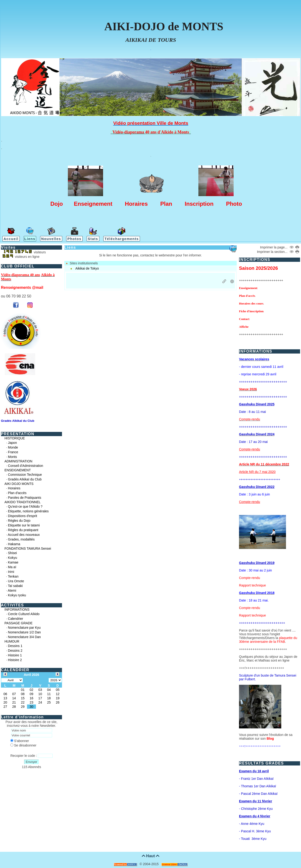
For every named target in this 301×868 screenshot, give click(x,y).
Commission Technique (25, 475)
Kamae (13, 562)
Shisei (12, 553)
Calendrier (16, 619)
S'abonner (20, 741)
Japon (12, 443)
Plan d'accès (17, 493)
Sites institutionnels (82, 263)
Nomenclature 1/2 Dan (24, 632)
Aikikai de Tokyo (87, 268)
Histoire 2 (15, 660)
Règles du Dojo (19, 521)
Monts (12, 457)
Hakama (14, 544)
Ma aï (12, 567)
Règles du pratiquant (23, 530)
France (13, 452)
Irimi (11, 572)
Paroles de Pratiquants (25, 498)
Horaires (14, 488)
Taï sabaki (15, 586)
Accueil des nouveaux (24, 535)
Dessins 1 (15, 646)
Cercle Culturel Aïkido (24, 614)
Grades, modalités (21, 539)
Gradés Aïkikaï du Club (25, 479)
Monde (13, 447)
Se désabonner (23, 745)
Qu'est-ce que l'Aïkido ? (25, 506)
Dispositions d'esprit (23, 516)
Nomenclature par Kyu (24, 628)
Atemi (12, 590)
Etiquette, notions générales (28, 511)
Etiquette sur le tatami (24, 525)
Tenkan (13, 576)
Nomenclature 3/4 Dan (24, 637)
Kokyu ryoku (17, 595)
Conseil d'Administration (26, 466)
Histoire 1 (15, 655)
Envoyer (32, 762)
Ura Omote (16, 581)
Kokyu (13, 558)
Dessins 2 (15, 651)
